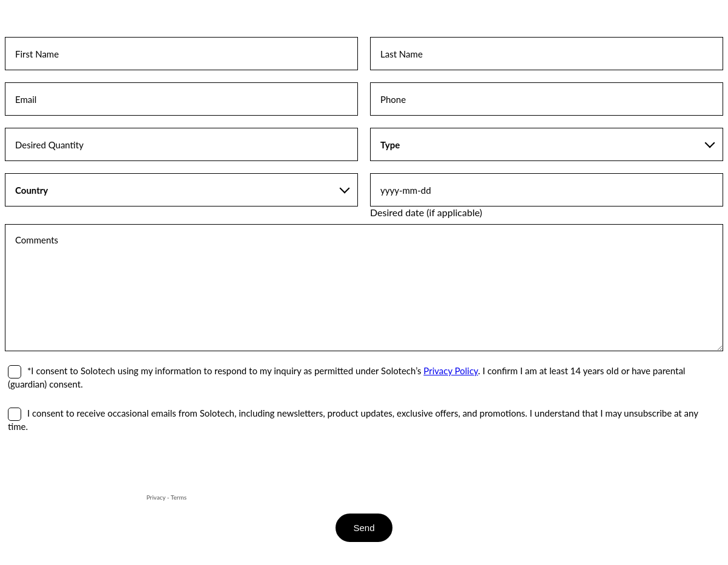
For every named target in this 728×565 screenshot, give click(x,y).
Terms (179, 497)
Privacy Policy (451, 371)
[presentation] (97, 468)
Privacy (156, 497)
